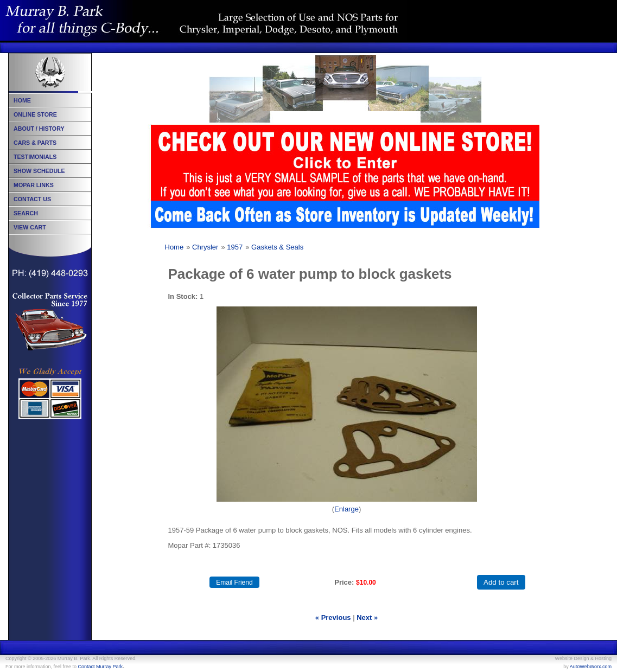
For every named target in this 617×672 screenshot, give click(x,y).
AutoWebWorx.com (591, 667)
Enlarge (346, 509)
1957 (235, 247)
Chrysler (205, 247)
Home (174, 247)
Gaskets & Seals (277, 247)
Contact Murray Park (101, 667)
